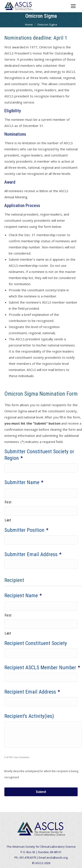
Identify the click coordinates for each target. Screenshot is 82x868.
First (8, 502)
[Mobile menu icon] (73, 6)
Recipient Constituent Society (36, 643)
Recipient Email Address (32, 692)
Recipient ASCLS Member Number (42, 668)
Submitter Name (24, 482)
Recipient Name (23, 596)
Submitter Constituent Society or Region (39, 455)
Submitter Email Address (33, 554)
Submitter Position (26, 530)
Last (8, 520)
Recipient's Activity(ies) (29, 716)
